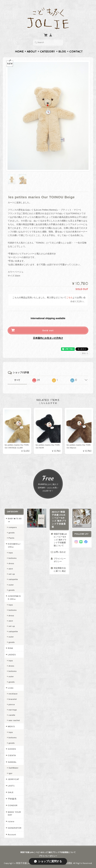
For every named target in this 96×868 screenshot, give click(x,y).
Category (48, 52)
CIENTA (12, 755)
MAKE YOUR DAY (14, 813)
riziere (11, 821)
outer (11, 585)
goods (12, 533)
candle (12, 715)
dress (11, 563)
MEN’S (11, 726)
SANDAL (12, 762)
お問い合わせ (60, 552)
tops (11, 553)
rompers (13, 527)
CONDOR (13, 805)
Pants (12, 538)
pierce (12, 704)
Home (19, 52)
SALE (11, 792)
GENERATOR (15, 828)
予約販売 (12, 799)
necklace (13, 694)
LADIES (12, 655)
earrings (13, 710)
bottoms (13, 558)
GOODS (12, 749)
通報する (85, 353)
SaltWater (14, 768)
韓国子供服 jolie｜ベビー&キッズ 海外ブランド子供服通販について (60, 540)
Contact (76, 52)
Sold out (48, 330)
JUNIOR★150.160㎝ (14, 597)
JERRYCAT (14, 779)
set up (12, 574)
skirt (11, 569)
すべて (17, 380)
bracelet (13, 699)
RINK (11, 648)
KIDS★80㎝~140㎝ (15, 545)
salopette (13, 579)
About (32, 52)
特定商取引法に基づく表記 (60, 569)
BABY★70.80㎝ (15, 520)
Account (12, 834)
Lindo (11, 688)
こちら (69, 298)
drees (11, 666)
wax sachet (14, 720)
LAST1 (11, 786)
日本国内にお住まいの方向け (48, 338)
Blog (62, 52)
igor (11, 773)
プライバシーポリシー (60, 560)
